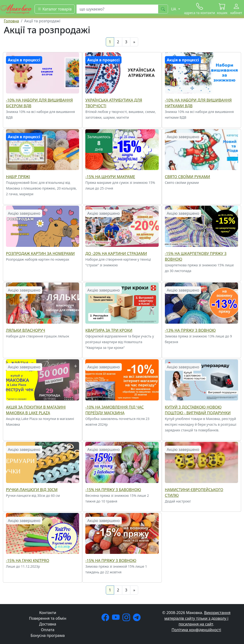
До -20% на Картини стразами (116, 254)
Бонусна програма (48, 635)
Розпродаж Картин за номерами (40, 254)
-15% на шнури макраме (110, 177)
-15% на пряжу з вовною (111, 561)
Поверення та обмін (48, 618)
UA (174, 9)
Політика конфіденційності (196, 630)
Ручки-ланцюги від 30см (32, 490)
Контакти (48, 613)
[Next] (134, 42)
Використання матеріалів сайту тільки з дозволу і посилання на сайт (198, 618)
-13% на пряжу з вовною (190, 330)
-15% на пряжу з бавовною (113, 490)
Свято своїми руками (188, 177)
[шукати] (163, 9)
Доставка (48, 624)
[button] (222, 9)
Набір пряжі (18, 177)
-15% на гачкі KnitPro (28, 561)
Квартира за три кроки (109, 330)
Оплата (48, 630)
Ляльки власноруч (25, 330)
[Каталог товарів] (55, 9)
